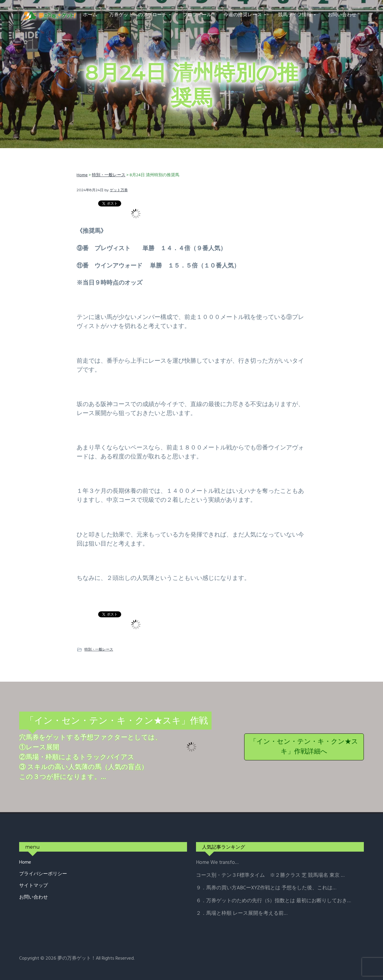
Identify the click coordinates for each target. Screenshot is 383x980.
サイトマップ (34, 886)
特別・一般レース (99, 649)
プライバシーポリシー (43, 874)
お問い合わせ (34, 898)
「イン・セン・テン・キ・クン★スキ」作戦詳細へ (304, 747)
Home (25, 863)
